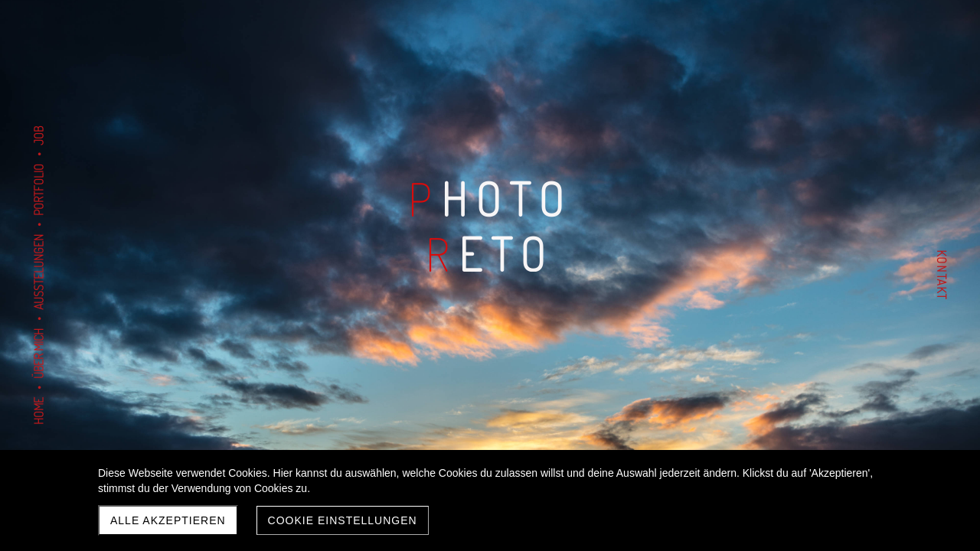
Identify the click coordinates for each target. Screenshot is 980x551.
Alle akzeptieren (168, 520)
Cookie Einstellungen (343, 520)
